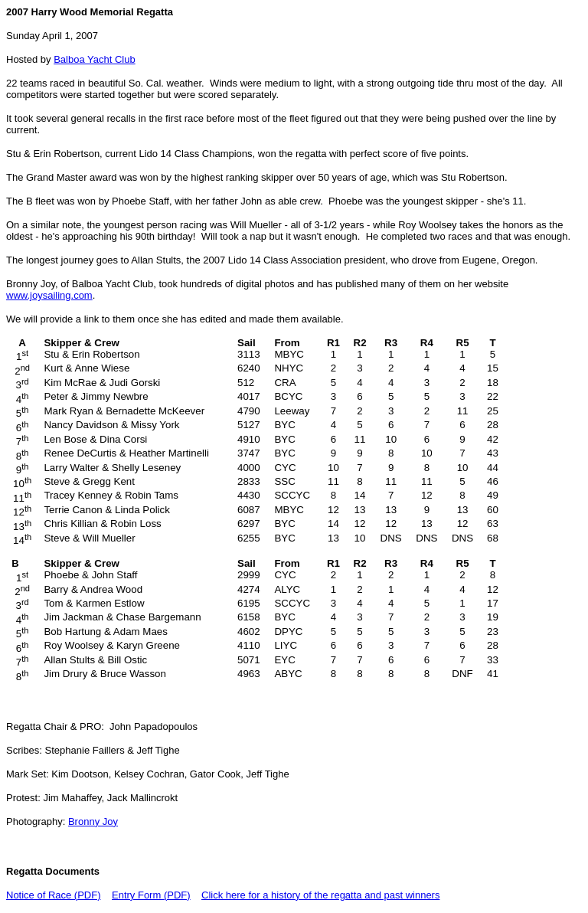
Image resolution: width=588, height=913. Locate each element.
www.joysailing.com (49, 295)
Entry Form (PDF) (151, 895)
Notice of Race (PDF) (54, 895)
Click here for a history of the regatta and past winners (320, 895)
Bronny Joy (93, 821)
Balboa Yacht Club (94, 59)
